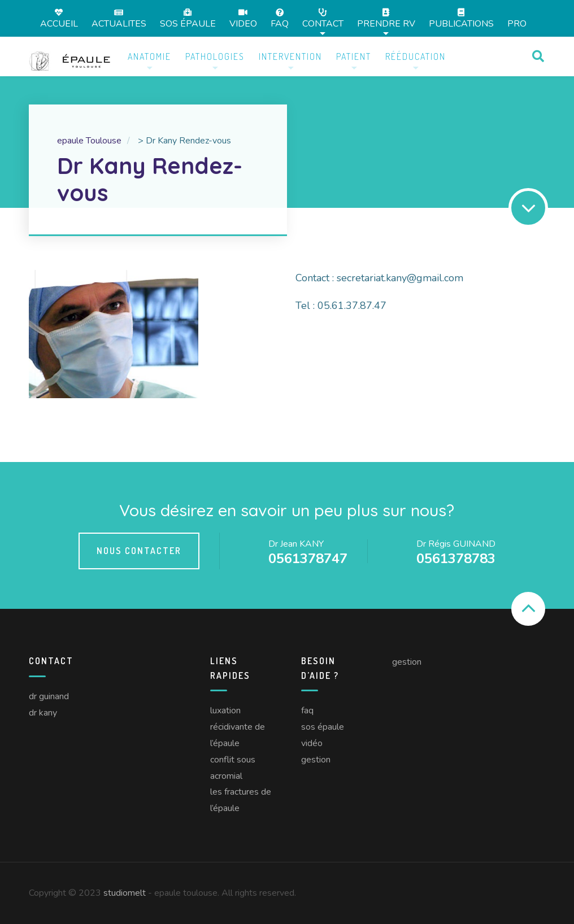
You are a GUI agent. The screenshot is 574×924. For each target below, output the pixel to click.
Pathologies (215, 56)
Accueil (59, 18)
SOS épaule (188, 18)
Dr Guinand (49, 696)
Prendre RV (386, 18)
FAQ (280, 18)
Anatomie (149, 56)
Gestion (316, 760)
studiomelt (125, 893)
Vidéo (312, 743)
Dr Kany (43, 713)
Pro (517, 24)
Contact (323, 18)
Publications (461, 18)
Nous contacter (139, 551)
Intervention (290, 56)
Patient (354, 56)
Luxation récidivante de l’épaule (238, 727)
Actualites (119, 18)
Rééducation (416, 56)
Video (243, 18)
